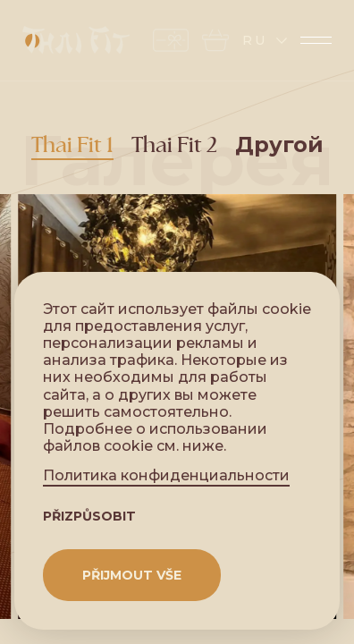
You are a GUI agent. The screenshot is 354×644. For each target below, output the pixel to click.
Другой (279, 146)
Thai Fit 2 (174, 146)
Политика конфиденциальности (166, 476)
